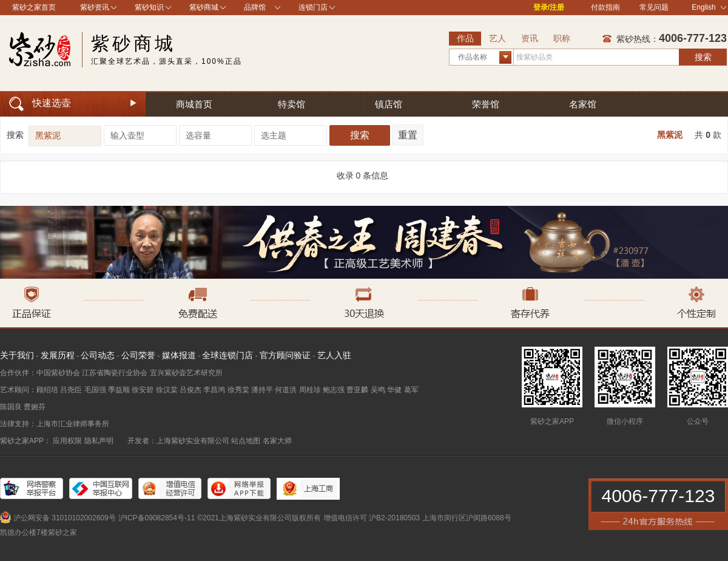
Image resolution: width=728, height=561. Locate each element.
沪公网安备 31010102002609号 (65, 518)
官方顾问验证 (285, 355)
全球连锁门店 (227, 355)
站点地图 (246, 441)
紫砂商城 (204, 7)
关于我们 (17, 355)
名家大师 (277, 441)
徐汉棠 (167, 390)
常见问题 (654, 7)
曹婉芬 (35, 407)
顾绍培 (47, 390)
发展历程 (58, 355)
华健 (394, 390)
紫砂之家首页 (34, 7)
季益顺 (119, 390)
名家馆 (583, 104)
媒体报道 (179, 355)
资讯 (530, 38)
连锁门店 (313, 7)
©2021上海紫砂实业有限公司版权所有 (259, 518)
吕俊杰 (190, 390)
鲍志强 (334, 390)
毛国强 (95, 390)
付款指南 (605, 7)
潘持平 (262, 390)
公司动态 (98, 355)
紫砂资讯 (95, 7)
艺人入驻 (334, 355)
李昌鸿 (214, 390)
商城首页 (194, 104)
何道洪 (286, 390)
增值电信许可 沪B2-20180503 (372, 518)
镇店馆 (389, 104)
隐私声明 (99, 441)
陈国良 (11, 407)
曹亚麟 (357, 390)
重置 (408, 135)
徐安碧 (143, 390)
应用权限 (67, 441)
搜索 (703, 57)
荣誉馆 (486, 104)
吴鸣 (378, 390)
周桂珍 (310, 390)
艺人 (497, 38)
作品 (465, 38)
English (709, 7)
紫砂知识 (149, 7)
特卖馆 (292, 104)
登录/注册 (549, 7)
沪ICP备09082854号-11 (157, 518)
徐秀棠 (238, 390)
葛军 (411, 390)
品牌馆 (255, 7)
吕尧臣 (71, 390)
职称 (562, 38)
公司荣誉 (138, 355)
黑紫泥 (670, 135)
